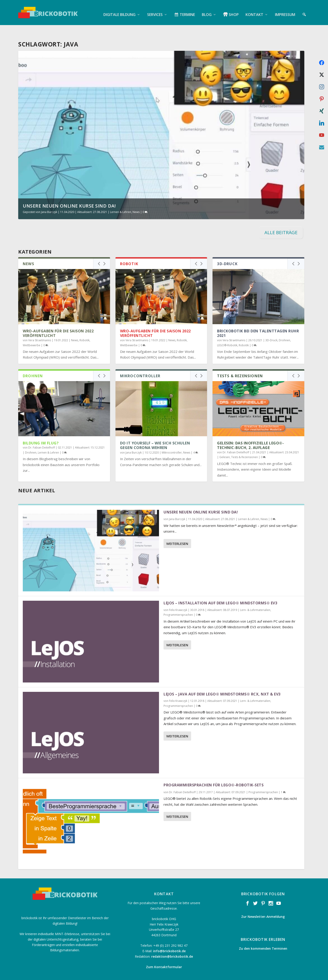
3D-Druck (271, 328)
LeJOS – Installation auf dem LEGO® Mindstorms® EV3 (220, 591)
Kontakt (254, 10)
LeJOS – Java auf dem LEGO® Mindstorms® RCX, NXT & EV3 (222, 682)
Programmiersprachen (178, 603)
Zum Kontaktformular (164, 955)
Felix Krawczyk (178, 598)
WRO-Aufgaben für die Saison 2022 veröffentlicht (58, 322)
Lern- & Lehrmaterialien (255, 598)
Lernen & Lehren (121, 200)
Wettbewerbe (32, 333)
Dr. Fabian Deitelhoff (42, 436)
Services (155, 10)
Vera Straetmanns (40, 328)
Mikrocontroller (172, 441)
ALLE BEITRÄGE (281, 221)
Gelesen (225, 445)
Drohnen (284, 328)
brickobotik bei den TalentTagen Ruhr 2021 (258, 322)
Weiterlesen (177, 532)
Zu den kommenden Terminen (263, 937)
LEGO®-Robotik (227, 333)
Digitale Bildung (119, 10)
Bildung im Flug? (41, 431)
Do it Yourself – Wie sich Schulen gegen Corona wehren (155, 434)
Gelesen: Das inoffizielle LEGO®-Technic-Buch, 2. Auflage (250, 434)
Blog (207, 10)
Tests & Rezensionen (245, 445)
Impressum (285, 10)
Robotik (85, 328)
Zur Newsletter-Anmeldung (263, 905)
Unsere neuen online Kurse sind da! (69, 194)
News (136, 200)
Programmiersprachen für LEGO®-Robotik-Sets (214, 773)
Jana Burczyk (49, 200)
